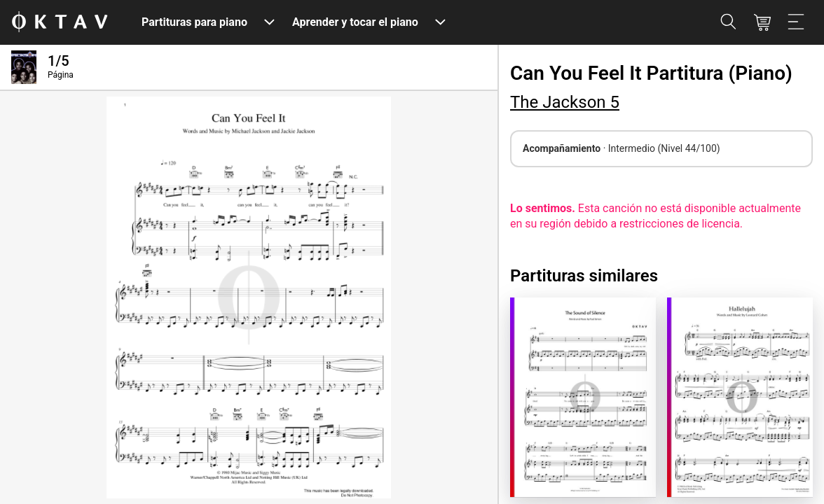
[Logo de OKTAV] (60, 23)
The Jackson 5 (565, 102)
